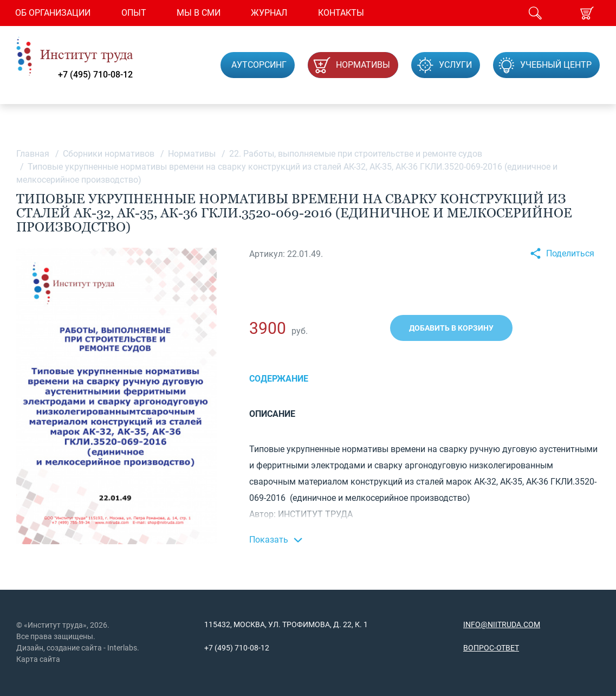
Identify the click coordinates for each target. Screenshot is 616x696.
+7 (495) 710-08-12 (95, 75)
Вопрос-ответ (491, 648)
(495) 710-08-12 (241, 648)
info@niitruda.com (502, 624)
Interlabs (122, 648)
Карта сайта (38, 659)
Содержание (279, 379)
